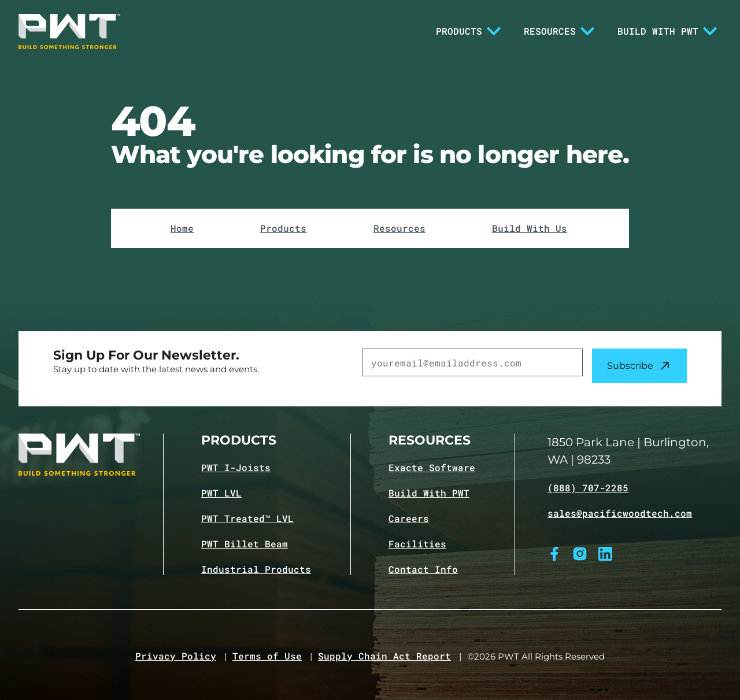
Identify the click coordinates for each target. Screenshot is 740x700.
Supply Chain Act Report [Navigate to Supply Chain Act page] (384, 656)
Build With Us (530, 228)
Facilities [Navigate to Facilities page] (417, 544)
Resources (559, 31)
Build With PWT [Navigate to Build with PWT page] (429, 493)
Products (468, 31)
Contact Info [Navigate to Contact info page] (423, 569)
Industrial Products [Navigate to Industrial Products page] (256, 569)
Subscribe (639, 366)
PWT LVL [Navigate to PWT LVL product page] (221, 493)
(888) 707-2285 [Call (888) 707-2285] (588, 488)
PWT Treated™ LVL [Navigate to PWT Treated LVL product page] (247, 518)
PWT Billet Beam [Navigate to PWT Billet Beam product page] (245, 544)
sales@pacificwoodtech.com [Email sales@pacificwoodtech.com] (620, 513)
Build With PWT (667, 31)
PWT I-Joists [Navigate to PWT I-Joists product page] (236, 468)
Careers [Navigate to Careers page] (409, 518)
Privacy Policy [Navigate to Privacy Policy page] (176, 656)
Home (182, 228)
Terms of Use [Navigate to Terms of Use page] (267, 656)
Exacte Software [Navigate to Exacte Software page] (432, 468)
